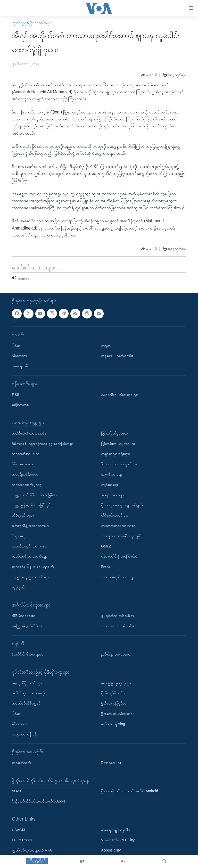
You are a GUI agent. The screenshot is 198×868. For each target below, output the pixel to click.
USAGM (18, 830)
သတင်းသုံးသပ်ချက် (26, 454)
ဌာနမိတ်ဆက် (22, 763)
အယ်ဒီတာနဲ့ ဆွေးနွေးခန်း (29, 433)
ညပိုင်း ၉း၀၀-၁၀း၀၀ (116, 654)
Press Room (22, 840)
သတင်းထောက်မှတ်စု (27, 485)
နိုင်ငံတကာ (19, 356)
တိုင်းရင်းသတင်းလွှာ (115, 515)
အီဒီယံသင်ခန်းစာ (24, 616)
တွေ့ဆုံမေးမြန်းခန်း (25, 734)
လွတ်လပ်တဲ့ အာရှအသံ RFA (32, 850)
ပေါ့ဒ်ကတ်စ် (20, 405)
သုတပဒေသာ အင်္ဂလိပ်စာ (119, 626)
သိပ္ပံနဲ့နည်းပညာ (23, 515)
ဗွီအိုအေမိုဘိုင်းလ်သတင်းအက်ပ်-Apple (39, 801)
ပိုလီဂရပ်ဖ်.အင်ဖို (113, 693)
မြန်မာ (16, 345)
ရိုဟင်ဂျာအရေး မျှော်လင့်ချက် (122, 505)
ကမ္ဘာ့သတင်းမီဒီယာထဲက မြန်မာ (34, 495)
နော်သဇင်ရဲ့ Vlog (113, 724)
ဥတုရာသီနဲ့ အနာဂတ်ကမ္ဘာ (30, 526)
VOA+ (17, 791)
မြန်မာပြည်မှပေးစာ (114, 433)
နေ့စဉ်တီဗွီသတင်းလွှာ (27, 683)
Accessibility (111, 850)
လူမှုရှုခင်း (19, 587)
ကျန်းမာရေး (110, 485)
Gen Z (106, 546)
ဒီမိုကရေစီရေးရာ (24, 464)
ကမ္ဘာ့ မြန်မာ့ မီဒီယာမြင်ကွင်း (32, 505)
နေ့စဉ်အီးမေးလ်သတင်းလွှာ (120, 394)
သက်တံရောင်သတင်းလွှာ (118, 577)
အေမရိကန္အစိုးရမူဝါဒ (115, 830)
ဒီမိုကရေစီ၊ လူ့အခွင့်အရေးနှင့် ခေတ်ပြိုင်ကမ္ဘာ (43, 443)
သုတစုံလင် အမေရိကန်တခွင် (121, 536)
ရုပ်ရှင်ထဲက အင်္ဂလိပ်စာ (118, 616)
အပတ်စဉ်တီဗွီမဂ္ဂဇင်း (27, 703)
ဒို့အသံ (106, 567)
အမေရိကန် (20, 366)
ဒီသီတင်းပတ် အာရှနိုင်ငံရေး (120, 464)
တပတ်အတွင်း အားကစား (30, 546)
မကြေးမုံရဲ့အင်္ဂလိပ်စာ (27, 626)
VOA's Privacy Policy (118, 840)
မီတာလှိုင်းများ (111, 763)
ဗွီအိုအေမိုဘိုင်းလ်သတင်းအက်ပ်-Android (130, 791)
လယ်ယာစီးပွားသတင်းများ (30, 556)
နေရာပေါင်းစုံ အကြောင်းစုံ (119, 556)
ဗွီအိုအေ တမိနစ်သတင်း (117, 714)
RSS (16, 394)
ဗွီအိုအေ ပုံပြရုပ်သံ (114, 703)
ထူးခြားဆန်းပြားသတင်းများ (31, 577)
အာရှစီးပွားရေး (112, 474)
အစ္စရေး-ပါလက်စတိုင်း (117, 356)
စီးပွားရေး (19, 536)
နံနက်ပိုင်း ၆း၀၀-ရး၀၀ (28, 654)
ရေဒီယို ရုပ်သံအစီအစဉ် (28, 693)
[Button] (149, 75)
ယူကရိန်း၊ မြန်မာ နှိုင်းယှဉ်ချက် (33, 567)
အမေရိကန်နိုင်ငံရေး (26, 474)
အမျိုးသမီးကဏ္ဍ (112, 495)
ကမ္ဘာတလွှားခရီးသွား (116, 454)
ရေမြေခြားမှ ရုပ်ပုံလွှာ (116, 683)
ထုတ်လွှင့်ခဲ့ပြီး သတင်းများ (32, 23)
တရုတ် (106, 345)
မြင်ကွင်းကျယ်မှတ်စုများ (118, 443)
